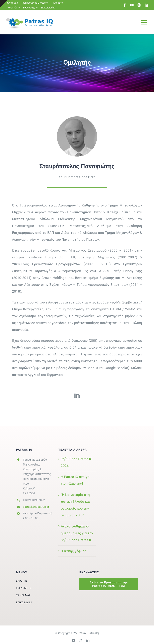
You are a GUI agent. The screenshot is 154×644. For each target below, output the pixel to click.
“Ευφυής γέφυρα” (74, 551)
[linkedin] (146, 5)
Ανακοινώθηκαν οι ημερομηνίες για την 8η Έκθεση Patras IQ (77, 533)
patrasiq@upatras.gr (36, 507)
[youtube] (132, 5)
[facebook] (125, 5)
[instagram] (139, 5)
